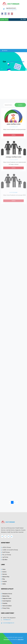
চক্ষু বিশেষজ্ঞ (5, 557)
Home (3, 569)
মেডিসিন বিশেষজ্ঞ (6, 548)
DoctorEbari (7, 639)
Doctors (4, 572)
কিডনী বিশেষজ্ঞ (5, 552)
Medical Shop (5, 577)
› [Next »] (17, 502)
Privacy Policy (5, 608)
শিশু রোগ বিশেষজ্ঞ (6, 555)
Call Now (14, 136)
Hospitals (4, 603)
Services (4, 574)
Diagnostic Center (6, 598)
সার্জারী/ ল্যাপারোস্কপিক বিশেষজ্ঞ (9, 550)
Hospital (4, 581)
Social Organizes (6, 601)
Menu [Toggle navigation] (5, 51)
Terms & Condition (6, 606)
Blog (3, 579)
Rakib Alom (21, 639)
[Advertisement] (13, 35)
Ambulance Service (7, 594)
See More (4, 560)
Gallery (3, 584)
